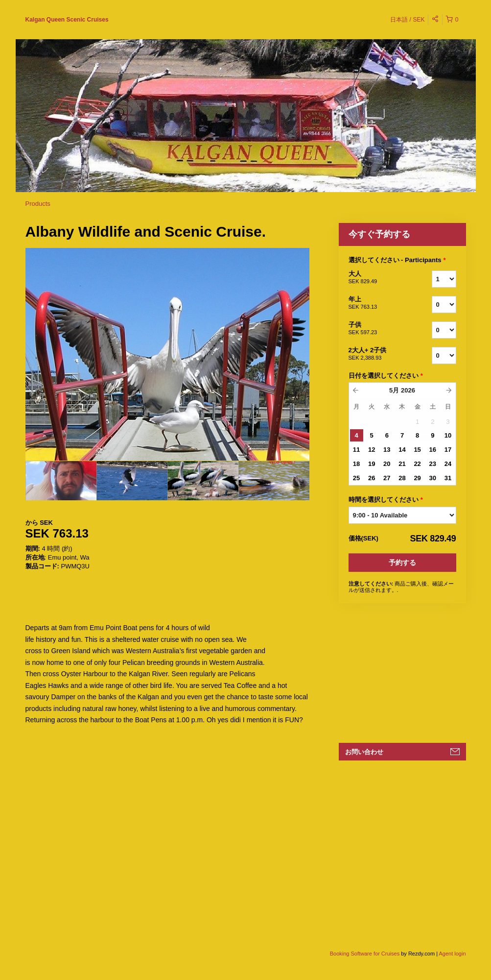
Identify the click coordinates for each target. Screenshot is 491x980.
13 (387, 450)
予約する (402, 563)
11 (356, 450)
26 (372, 478)
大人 (378, 278)
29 (417, 478)
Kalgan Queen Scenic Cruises (67, 20)
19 (372, 464)
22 (417, 464)
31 (448, 478)
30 (433, 478)
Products (38, 204)
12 (372, 450)
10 (448, 435)
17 (448, 450)
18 (356, 464)
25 (356, 478)
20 (387, 464)
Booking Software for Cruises (366, 954)
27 (387, 478)
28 (402, 478)
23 (433, 464)
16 (433, 450)
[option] (61, 481)
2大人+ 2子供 (378, 354)
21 (402, 464)
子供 (378, 329)
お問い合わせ (364, 752)
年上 (378, 303)
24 (448, 464)
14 (402, 450)
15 (417, 450)
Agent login (452, 954)
